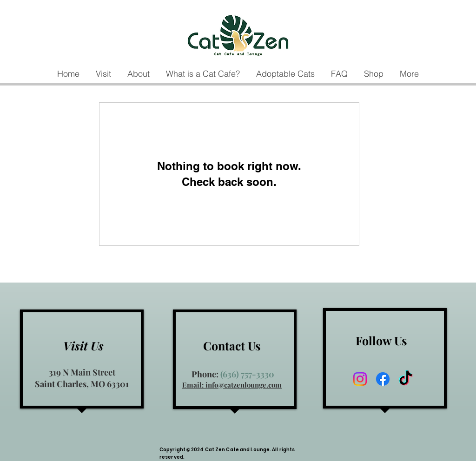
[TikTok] (406, 379)
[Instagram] (360, 379)
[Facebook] (383, 379)
